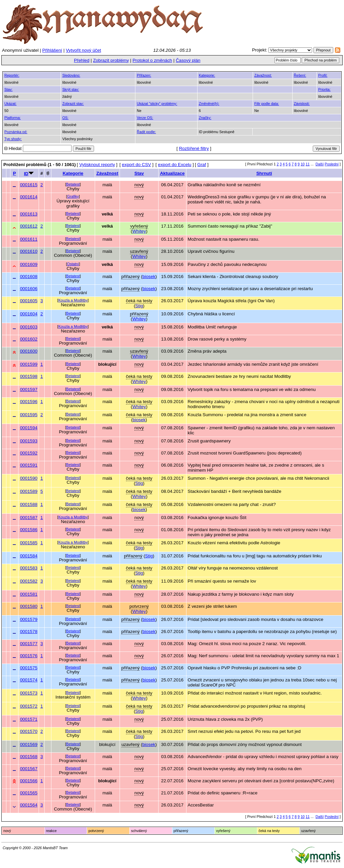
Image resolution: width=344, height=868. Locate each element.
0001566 (29, 781)
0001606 (29, 289)
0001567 (29, 769)
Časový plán (188, 60)
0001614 (29, 197)
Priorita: (324, 89)
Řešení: (300, 75)
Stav (139, 173)
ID (26, 174)
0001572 (29, 706)
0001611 (29, 239)
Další (319, 164)
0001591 (29, 465)
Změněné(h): (209, 104)
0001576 (29, 656)
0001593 (29, 441)
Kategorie (73, 173)
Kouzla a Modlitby (73, 300)
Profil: (323, 75)
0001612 (29, 226)
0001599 (29, 364)
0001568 (29, 757)
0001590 (29, 478)
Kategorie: (207, 75)
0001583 (29, 568)
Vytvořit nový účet (83, 50)
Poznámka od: (16, 132)
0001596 (29, 402)
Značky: (205, 118)
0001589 (29, 491)
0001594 (29, 428)
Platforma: (13, 118)
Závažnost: (263, 75)
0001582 (29, 581)
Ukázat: (10, 104)
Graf (202, 165)
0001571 (29, 719)
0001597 (29, 389)
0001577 (29, 644)
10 (303, 164)
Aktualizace (172, 173)
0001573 (29, 693)
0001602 (29, 339)
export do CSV (137, 165)
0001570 (29, 731)
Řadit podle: (146, 132)
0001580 (29, 606)
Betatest (73, 184)
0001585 (29, 543)
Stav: (8, 89)
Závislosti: (302, 104)
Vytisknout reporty (97, 165)
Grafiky (73, 196)
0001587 (29, 518)
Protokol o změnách (152, 60)
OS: (65, 118)
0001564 (29, 805)
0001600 (29, 351)
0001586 (29, 530)
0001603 (29, 327)
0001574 (29, 680)
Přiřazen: (144, 75)
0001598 (29, 376)
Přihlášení (52, 50)
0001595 (29, 415)
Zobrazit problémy (111, 60)
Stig (139, 306)
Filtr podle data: (267, 104)
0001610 (29, 251)
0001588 (29, 504)
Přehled (82, 60)
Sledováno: (71, 75)
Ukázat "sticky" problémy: (157, 104)
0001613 (29, 214)
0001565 (29, 793)
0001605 (29, 301)
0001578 (29, 632)
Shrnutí (264, 173)
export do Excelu (175, 165)
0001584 (29, 556)
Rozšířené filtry (194, 148)
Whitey (139, 231)
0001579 (29, 619)
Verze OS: (145, 118)
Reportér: (12, 75)
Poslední (332, 164)
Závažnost (107, 173)
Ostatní (73, 264)
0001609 (29, 264)
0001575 (29, 668)
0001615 (29, 185)
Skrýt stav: (71, 89)
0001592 (29, 453)
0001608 (29, 277)
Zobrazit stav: (73, 104)
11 (308, 164)
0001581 (29, 594)
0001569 (29, 744)
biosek (149, 277)
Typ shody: (13, 139)
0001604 (29, 314)
